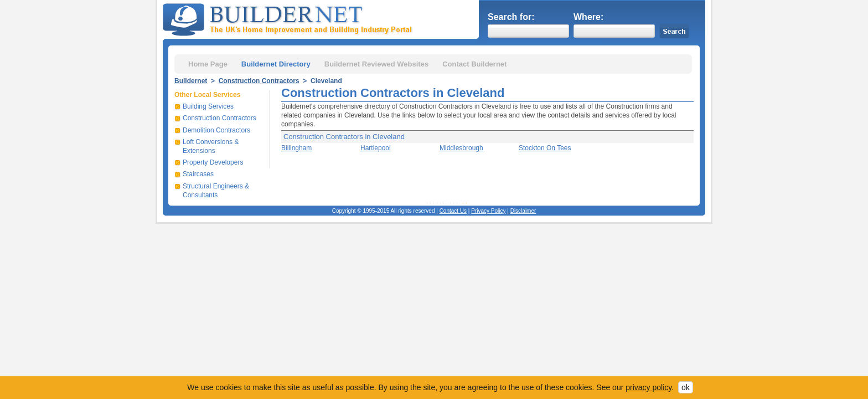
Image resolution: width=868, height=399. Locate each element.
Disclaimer (523, 211)
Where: (588, 17)
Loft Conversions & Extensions (211, 146)
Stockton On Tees (545, 148)
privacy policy (649, 387)
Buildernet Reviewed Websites (376, 64)
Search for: (511, 17)
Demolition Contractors (216, 130)
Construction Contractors (259, 81)
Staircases (198, 174)
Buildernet (191, 81)
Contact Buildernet (474, 64)
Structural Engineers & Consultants (216, 191)
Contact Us (453, 211)
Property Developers (213, 162)
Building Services (208, 106)
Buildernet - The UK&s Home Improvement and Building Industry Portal (290, 18)
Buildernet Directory (276, 64)
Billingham (296, 148)
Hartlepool (376, 148)
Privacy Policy (488, 211)
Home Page (208, 64)
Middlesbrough (461, 148)
